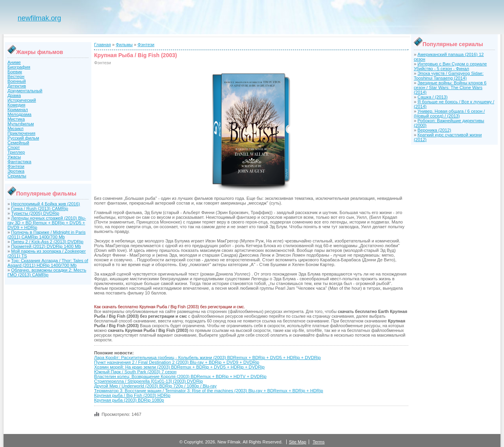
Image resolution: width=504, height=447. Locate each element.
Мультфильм (21, 124)
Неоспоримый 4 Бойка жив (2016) (45, 204)
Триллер (16, 152)
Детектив (17, 86)
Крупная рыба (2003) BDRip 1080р (129, 400)
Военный (17, 81)
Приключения (21, 133)
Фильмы (124, 45)
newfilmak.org (39, 18)
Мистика (16, 119)
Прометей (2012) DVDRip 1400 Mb (46, 246)
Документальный (25, 91)
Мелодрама (19, 114)
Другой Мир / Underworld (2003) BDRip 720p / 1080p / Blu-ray (155, 386)
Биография (19, 67)
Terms (319, 442)
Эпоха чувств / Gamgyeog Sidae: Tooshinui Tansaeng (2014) (449, 76)
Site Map (298, 442)
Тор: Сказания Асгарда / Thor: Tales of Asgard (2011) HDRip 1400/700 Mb (48, 263)
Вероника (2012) (434, 130)
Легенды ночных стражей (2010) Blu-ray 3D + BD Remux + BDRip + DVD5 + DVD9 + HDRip (47, 223)
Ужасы (14, 157)
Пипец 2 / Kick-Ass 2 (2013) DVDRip (47, 242)
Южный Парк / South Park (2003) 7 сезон (135, 372)
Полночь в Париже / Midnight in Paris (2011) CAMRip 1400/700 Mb (46, 235)
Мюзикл (16, 129)
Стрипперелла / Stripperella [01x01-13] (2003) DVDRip (148, 381)
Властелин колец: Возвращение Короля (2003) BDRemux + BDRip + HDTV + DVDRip (180, 376)
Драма (14, 95)
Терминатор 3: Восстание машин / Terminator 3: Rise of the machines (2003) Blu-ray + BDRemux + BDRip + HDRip (209, 391)
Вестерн (16, 76)
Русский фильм (23, 138)
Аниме (14, 62)
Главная (103, 45)
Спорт (14, 147)
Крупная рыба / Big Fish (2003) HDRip (132, 395)
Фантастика (19, 162)
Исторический (22, 100)
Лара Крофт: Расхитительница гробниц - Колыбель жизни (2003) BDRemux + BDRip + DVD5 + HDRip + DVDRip (208, 358)
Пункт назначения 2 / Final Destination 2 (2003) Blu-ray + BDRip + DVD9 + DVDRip (177, 362)
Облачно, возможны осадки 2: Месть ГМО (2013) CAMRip (47, 272)
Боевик (15, 72)
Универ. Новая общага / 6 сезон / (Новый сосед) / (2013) (449, 114)
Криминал (18, 110)
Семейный (18, 143)
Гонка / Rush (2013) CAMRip (40, 209)
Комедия (16, 105)
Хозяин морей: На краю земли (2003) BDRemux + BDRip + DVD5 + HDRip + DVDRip (179, 367)
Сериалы (17, 176)
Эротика (16, 171)
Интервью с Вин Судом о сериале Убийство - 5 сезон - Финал (450, 66)
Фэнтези (16, 166)
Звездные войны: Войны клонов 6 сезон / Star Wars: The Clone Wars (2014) (450, 88)
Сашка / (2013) (432, 97)
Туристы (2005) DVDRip (35, 213)
